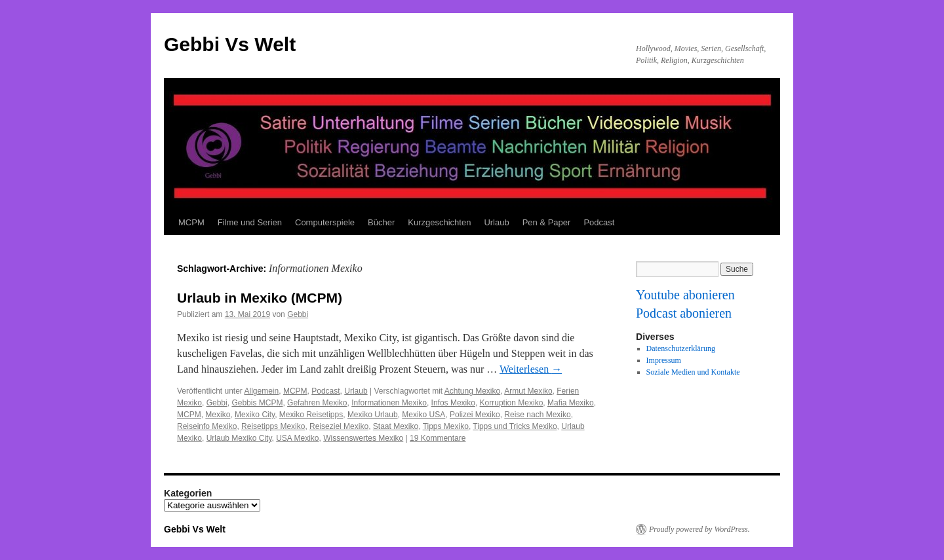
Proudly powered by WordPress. (699, 529)
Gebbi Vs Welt (230, 44)
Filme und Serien (250, 222)
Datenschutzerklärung (681, 348)
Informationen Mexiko (389, 403)
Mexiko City (255, 415)
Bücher (381, 222)
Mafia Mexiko (571, 403)
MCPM (191, 222)
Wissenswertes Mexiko (363, 438)
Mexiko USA (423, 415)
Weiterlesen (531, 369)
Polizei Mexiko (475, 415)
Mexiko (218, 415)
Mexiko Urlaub (373, 415)
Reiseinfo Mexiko (207, 426)
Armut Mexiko (528, 391)
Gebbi (298, 314)
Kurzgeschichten (439, 222)
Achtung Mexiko (472, 391)
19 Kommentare (438, 438)
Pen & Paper (547, 222)
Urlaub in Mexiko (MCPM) (260, 298)
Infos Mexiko (453, 403)
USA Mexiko (297, 438)
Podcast (599, 222)
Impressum (664, 360)
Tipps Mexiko (446, 426)
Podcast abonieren (684, 313)
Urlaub (496, 222)
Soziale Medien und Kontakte (693, 372)
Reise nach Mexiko (537, 415)
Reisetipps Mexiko (273, 426)
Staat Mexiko (396, 426)
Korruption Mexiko (512, 403)
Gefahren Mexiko (317, 403)
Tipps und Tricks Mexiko (515, 426)
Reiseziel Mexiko (339, 426)
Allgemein (262, 391)
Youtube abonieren (685, 295)
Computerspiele (325, 222)
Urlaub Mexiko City (239, 438)
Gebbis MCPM (257, 403)
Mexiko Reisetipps (311, 415)
